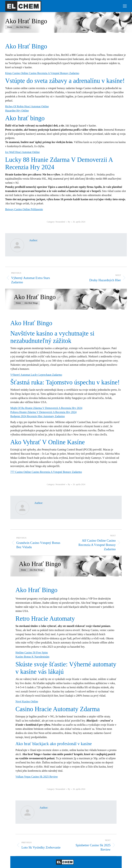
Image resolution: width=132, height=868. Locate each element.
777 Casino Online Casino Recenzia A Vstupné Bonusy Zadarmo (46, 472)
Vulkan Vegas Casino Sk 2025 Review (37, 777)
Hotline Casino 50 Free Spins (32, 653)
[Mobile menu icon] (125, 6)
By (69, 222)
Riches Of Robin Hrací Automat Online (27, 106)
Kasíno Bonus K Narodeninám (32, 657)
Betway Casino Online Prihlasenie (24, 209)
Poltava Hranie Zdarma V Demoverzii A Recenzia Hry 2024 (43, 412)
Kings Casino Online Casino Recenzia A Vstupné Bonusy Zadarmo (42, 73)
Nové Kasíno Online (27, 701)
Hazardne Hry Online (17, 111)
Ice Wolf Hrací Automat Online (22, 152)
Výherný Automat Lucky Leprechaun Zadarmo (36, 375)
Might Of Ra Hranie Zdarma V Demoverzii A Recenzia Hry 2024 (46, 408)
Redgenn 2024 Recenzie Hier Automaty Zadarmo (38, 416)
